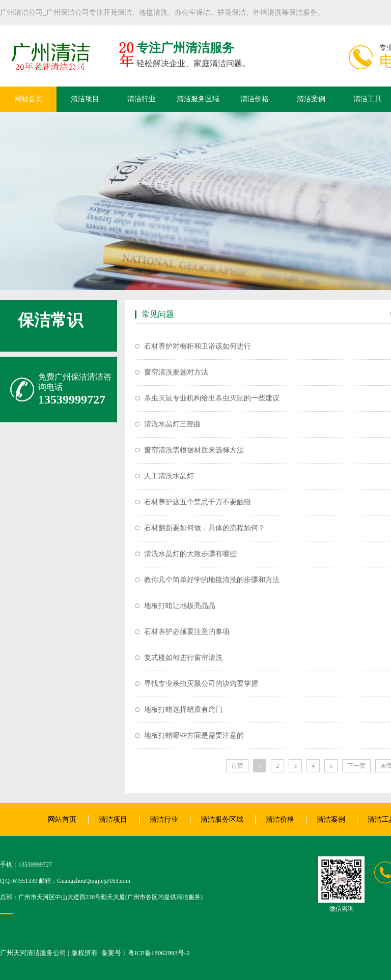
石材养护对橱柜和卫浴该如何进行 (198, 346)
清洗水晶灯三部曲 (173, 424)
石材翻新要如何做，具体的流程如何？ (205, 528)
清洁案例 (311, 99)
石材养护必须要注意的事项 (187, 632)
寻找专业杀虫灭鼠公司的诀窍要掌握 (201, 684)
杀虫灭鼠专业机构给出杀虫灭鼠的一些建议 (212, 398)
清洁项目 (85, 99)
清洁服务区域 (198, 99)
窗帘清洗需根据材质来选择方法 (194, 450)
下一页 (356, 766)
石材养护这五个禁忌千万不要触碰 (198, 502)
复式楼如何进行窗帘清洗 (183, 658)
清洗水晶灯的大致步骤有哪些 (190, 554)
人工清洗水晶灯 (169, 476)
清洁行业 (142, 99)
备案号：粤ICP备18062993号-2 (146, 953)
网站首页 (29, 99)
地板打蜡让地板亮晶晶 (180, 606)
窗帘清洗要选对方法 (176, 372)
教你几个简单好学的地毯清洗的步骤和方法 (212, 580)
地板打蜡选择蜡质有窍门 (183, 710)
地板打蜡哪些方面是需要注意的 (194, 736)
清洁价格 (255, 99)
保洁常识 (50, 320)
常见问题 (158, 314)
